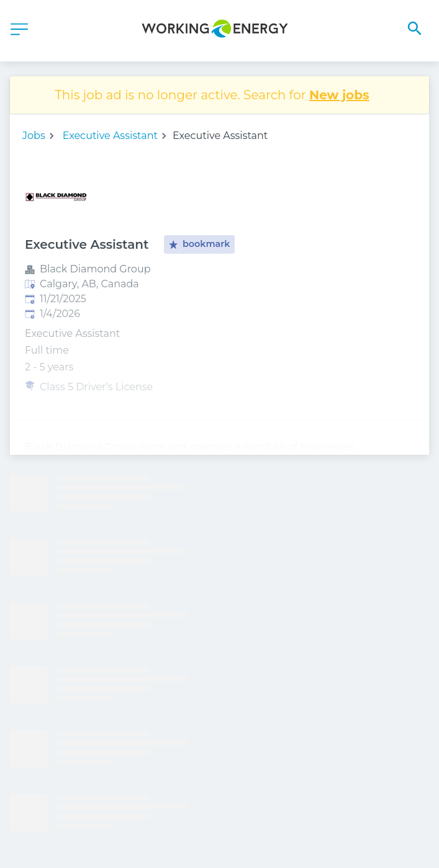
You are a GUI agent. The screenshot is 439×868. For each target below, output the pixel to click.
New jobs (339, 95)
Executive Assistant (110, 136)
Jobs (34, 136)
